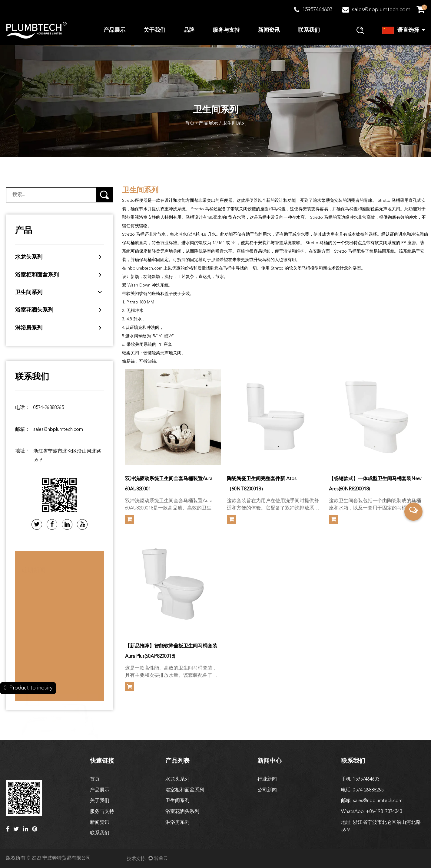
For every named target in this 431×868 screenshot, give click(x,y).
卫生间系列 (29, 293)
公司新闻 (267, 790)
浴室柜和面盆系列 (37, 275)
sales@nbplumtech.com (58, 430)
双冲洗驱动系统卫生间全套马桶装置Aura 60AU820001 (169, 484)
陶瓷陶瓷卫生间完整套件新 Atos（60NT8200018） (262, 484)
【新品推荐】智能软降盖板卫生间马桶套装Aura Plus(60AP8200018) (171, 651)
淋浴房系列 (29, 328)
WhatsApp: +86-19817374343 (372, 812)
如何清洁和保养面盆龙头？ (50, 711)
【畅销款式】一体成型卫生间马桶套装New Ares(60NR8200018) (375, 484)
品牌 (189, 30)
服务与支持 (226, 30)
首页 (190, 123)
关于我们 (154, 30)
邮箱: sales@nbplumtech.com (372, 801)
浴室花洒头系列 (34, 310)
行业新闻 (267, 779)
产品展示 (114, 30)
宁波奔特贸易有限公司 (67, 858)
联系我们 (309, 30)
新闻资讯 (269, 30)
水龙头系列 (29, 257)
